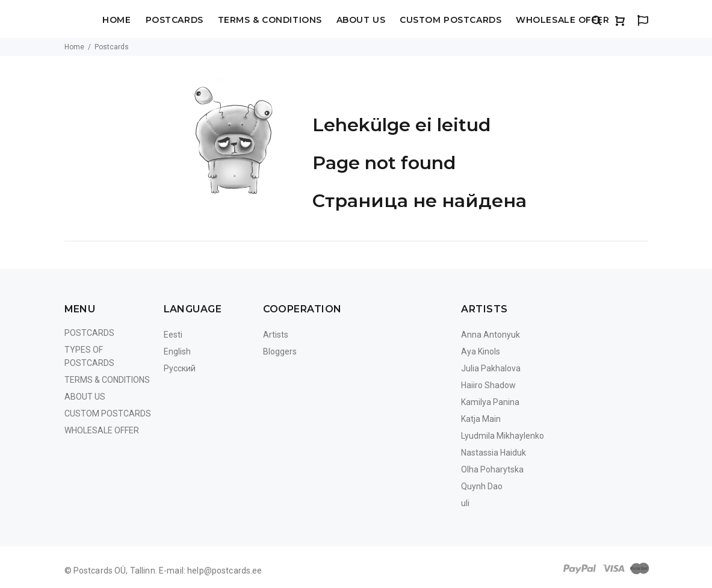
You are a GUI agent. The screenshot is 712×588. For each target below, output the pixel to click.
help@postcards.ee (224, 571)
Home (116, 20)
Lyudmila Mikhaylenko (503, 436)
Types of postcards (89, 356)
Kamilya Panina (490, 402)
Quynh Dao (482, 486)
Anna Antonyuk (491, 335)
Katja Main (481, 419)
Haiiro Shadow (488, 385)
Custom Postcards (450, 20)
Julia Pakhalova (491, 368)
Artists (276, 335)
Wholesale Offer (562, 20)
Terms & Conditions (270, 20)
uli (465, 503)
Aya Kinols (481, 351)
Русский (180, 368)
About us (361, 20)
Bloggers (280, 351)
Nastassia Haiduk (494, 453)
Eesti (173, 335)
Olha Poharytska (492, 469)
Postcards (175, 20)
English (177, 351)
